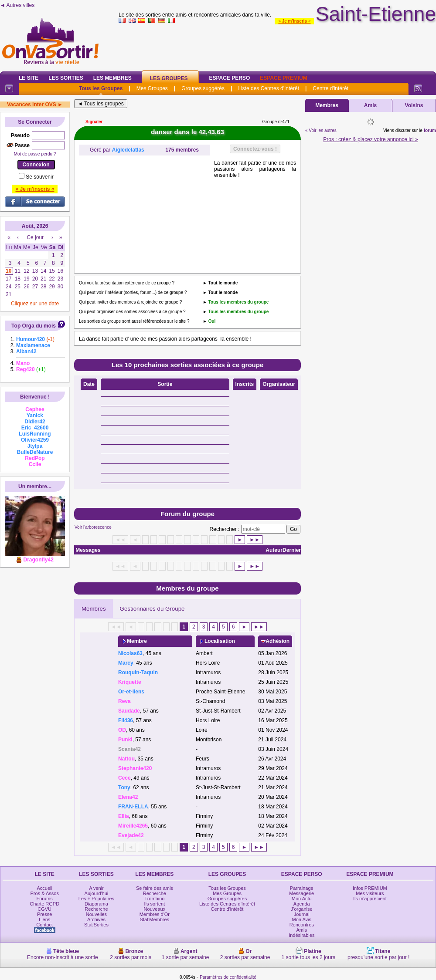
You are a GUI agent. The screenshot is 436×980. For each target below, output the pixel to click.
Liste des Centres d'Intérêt (269, 88)
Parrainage (302, 888)
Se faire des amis (155, 888)
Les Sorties (66, 78)
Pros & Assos (44, 893)
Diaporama (96, 904)
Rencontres (302, 925)
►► (255, 540)
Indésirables (301, 935)
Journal (302, 914)
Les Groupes (169, 78)
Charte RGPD (44, 904)
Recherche (96, 909)
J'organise (302, 909)
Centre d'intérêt (330, 88)
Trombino (154, 899)
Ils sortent (155, 904)
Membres (94, 609)
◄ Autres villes (17, 5)
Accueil (44, 888)
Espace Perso (229, 78)
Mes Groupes (152, 88)
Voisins (414, 105)
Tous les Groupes (101, 88)
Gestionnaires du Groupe (152, 609)
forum (430, 130)
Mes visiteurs (370, 893)
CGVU (44, 909)
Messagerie (301, 893)
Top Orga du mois (34, 326)
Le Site (29, 78)
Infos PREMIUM (370, 888)
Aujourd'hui (97, 893)
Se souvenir (39, 177)
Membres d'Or (155, 914)
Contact (44, 925)
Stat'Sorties (96, 925)
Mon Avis (302, 919)
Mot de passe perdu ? (35, 154)
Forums (45, 899)
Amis (370, 105)
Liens (44, 919)
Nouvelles (96, 914)
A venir (96, 888)
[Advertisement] (144, 214)
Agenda (302, 904)
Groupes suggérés (203, 88)
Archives (96, 919)
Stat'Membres (155, 919)
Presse (44, 914)
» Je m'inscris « (294, 21)
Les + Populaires (96, 899)
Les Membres (112, 78)
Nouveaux (155, 909)
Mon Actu (302, 899)
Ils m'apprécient (370, 899)
